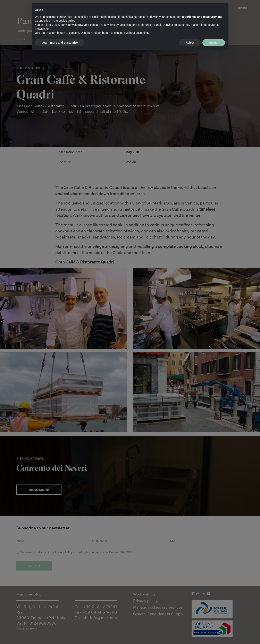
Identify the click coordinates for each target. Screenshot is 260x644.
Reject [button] (190, 43)
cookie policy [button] (67, 21)
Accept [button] (214, 43)
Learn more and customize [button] (60, 43)
